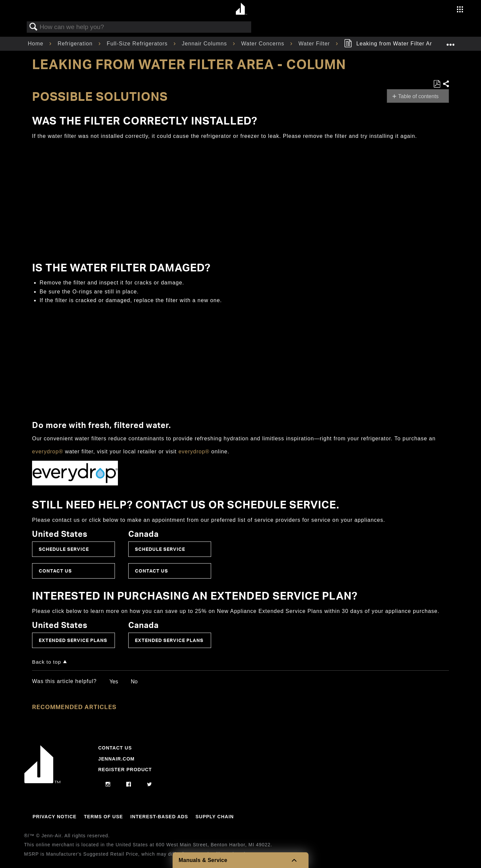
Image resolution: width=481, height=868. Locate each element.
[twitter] (149, 785)
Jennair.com (116, 759)
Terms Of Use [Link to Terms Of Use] (103, 817)
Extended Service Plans (73, 640)
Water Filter (315, 44)
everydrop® (48, 452)
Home (36, 44)
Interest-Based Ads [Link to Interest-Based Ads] (159, 817)
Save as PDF (437, 84)
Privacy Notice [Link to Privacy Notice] (54, 817)
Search (33, 27)
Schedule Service (64, 549)
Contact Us (55, 571)
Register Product (125, 770)
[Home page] (241, 9)
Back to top (47, 662)
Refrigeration (76, 44)
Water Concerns (264, 44)
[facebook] (129, 785)
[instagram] (108, 785)
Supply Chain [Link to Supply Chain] (215, 817)
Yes (114, 682)
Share (446, 84)
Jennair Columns (205, 44)
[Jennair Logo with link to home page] (42, 782)
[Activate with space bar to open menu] (460, 10)
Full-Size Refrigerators (138, 44)
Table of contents (418, 96)
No (134, 682)
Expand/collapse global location (450, 42)
